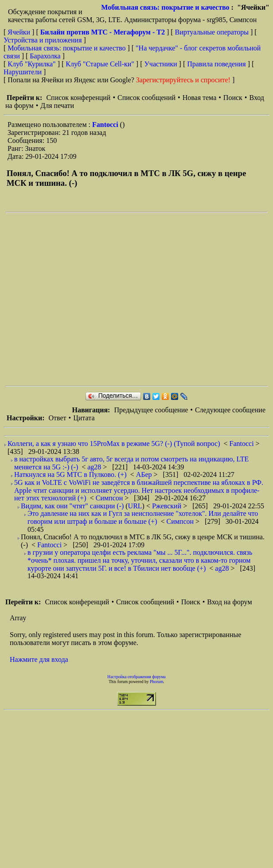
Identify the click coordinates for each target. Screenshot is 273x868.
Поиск (233, 98)
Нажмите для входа (39, 659)
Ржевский (168, 506)
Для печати (57, 106)
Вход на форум (229, 602)
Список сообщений (146, 98)
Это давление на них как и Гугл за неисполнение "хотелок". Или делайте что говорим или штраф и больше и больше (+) (143, 517)
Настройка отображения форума (136, 677)
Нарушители (23, 72)
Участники (161, 64)
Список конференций (78, 98)
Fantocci (106, 125)
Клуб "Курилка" (31, 64)
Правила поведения (216, 64)
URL (135, 506)
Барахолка (45, 56)
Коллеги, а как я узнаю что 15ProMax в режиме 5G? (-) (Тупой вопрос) (114, 444)
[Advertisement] (83, 299)
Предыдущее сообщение (151, 410)
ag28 (95, 467)
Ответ (57, 418)
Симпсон (110, 498)
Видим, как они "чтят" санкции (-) (72, 506)
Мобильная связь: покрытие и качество (165, 7)
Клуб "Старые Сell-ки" (100, 64)
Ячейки (20, 32)
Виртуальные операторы (212, 32)
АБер (145, 474)
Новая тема (200, 98)
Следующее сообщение (230, 410)
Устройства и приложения (43, 40)
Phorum (156, 682)
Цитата (84, 418)
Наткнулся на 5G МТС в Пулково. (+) (70, 474)
